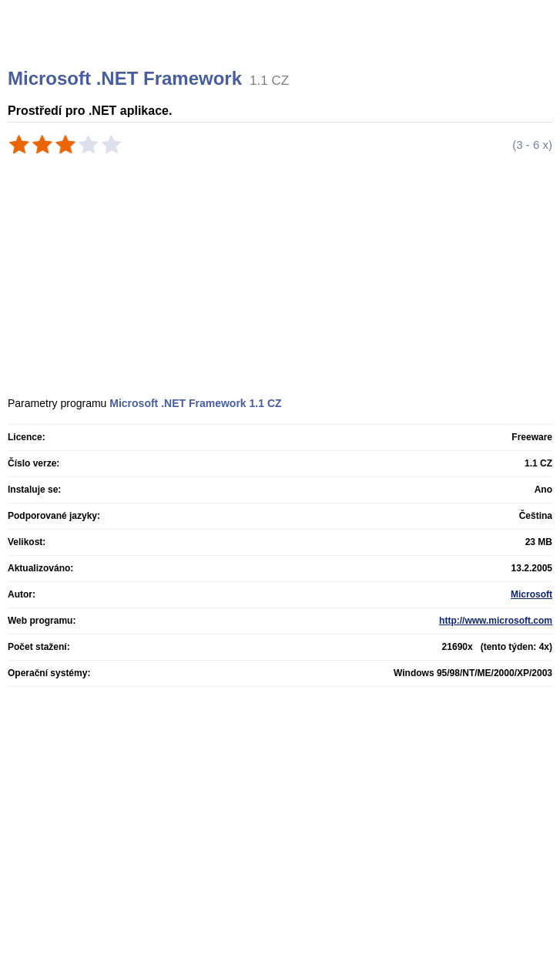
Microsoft (531, 594)
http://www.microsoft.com (496, 621)
